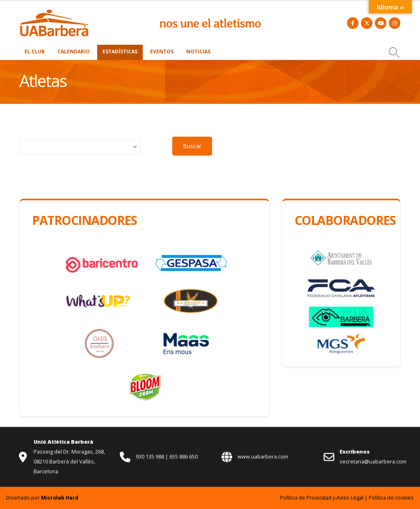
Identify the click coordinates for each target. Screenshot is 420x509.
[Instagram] (395, 23)
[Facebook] (353, 23)
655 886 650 (184, 457)
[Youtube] (381, 23)
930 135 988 (151, 457)
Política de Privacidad (306, 498)
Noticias (198, 52)
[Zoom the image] (54, 13)
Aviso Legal (350, 498)
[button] (394, 53)
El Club (35, 52)
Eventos (162, 52)
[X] (367, 23)
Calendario (74, 52)
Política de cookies (391, 498)
